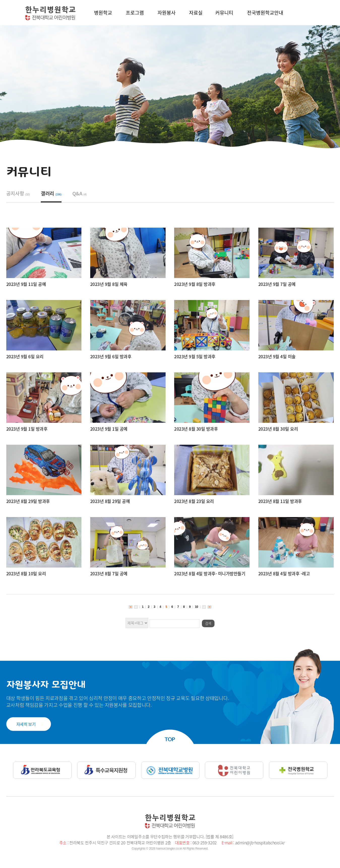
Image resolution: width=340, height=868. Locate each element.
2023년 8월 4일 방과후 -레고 (284, 573)
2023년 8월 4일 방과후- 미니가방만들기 (210, 573)
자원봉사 (167, 13)
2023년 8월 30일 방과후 (196, 429)
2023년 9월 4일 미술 (277, 356)
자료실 (196, 13)
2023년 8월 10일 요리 (26, 573)
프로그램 (135, 13)
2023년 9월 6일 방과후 (111, 356)
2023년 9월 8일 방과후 (195, 284)
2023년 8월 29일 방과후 (28, 501)
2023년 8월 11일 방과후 (280, 501)
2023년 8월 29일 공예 (110, 501)
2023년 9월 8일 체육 (109, 284)
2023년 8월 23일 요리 (194, 501)
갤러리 (51, 193)
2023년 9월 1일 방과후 (27, 429)
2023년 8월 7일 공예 (109, 573)
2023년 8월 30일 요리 (278, 429)
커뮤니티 (224, 13)
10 (196, 607)
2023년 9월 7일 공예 (277, 284)
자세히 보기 (26, 724)
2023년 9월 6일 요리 (25, 356)
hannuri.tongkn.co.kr (169, 849)
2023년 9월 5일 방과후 (195, 356)
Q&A (79, 193)
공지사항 (18, 193)
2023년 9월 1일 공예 (109, 429)
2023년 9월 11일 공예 (26, 284)
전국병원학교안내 (265, 13)
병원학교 (103, 13)
